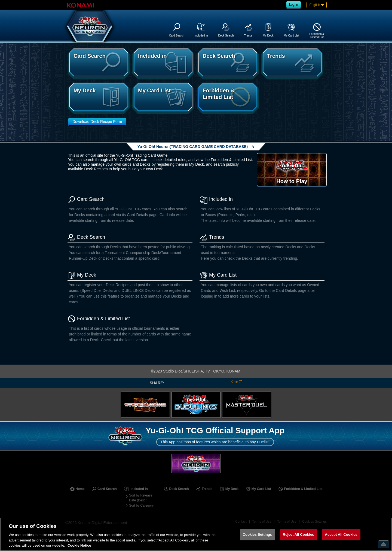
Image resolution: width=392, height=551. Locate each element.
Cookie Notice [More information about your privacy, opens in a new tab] (79, 545)
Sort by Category (141, 505)
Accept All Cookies (341, 535)
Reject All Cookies (298, 535)
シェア (237, 382)
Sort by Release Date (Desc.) (141, 498)
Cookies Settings (258, 535)
